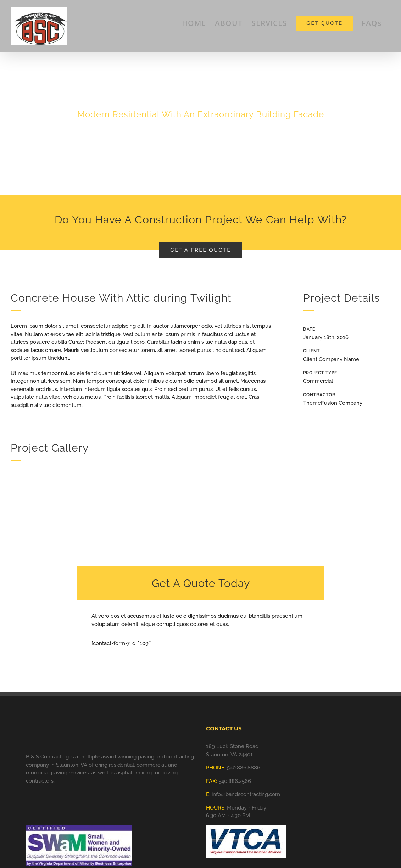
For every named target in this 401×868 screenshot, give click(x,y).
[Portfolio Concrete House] (200, 97)
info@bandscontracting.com (246, 794)
